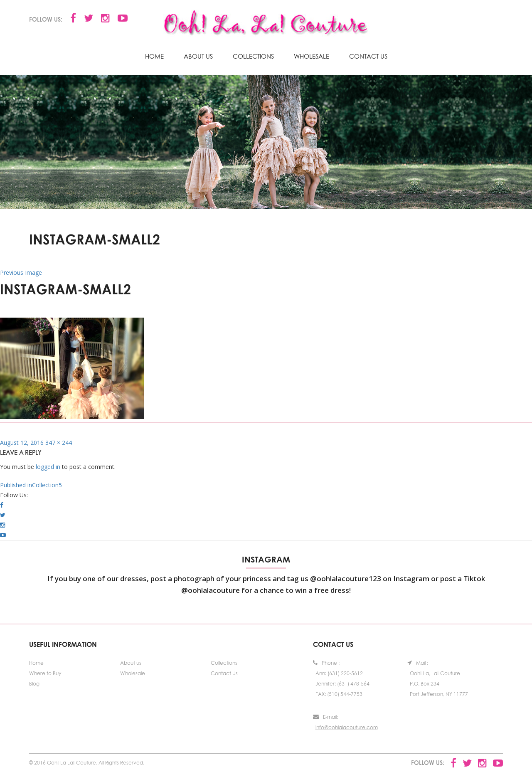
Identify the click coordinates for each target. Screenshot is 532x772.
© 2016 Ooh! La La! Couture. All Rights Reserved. (87, 763)
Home (154, 56)
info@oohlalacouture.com (347, 727)
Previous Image (21, 273)
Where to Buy (45, 673)
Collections (253, 56)
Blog (34, 684)
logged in (48, 467)
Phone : (326, 663)
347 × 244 (59, 443)
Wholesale (312, 56)
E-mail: (325, 717)
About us (198, 56)
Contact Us (368, 56)
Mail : (418, 663)
